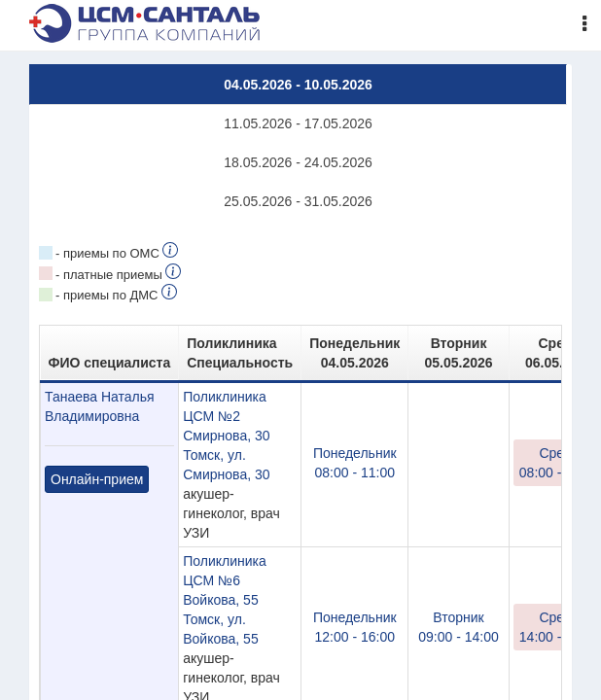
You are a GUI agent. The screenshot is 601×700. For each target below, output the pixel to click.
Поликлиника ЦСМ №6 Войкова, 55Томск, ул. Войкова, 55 (225, 600)
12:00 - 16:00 (354, 626)
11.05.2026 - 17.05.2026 (298, 123)
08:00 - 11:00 (354, 462)
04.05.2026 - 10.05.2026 (298, 85)
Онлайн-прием (97, 479)
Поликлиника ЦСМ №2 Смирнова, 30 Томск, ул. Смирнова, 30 (226, 436)
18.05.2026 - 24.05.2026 (298, 162)
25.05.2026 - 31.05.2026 (298, 201)
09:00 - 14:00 (459, 626)
